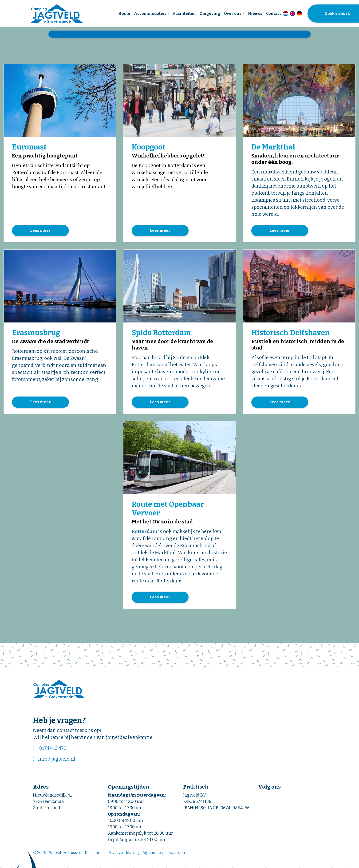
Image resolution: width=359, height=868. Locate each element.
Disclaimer (95, 854)
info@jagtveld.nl (57, 760)
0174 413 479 (53, 749)
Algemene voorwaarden (164, 854)
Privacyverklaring (123, 854)
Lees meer (40, 231)
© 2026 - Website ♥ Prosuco (57, 854)
